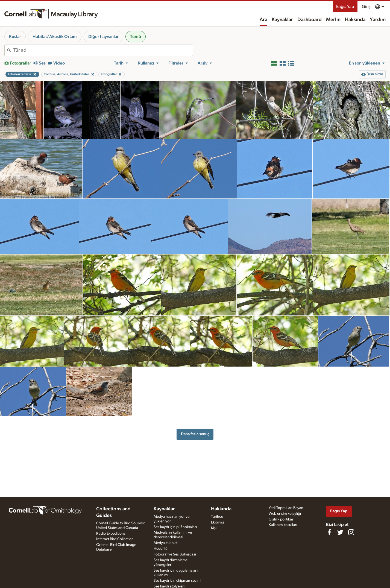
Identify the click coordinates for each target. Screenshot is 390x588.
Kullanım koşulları (283, 525)
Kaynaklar (282, 20)
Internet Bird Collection (115, 539)
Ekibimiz (218, 522)
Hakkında (355, 20)
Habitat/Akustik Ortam (55, 37)
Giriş (366, 7)
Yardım (378, 20)
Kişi (214, 528)
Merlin (333, 20)
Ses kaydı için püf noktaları (175, 527)
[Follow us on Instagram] (351, 532)
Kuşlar (15, 37)
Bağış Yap (345, 7)
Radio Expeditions (111, 534)
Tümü (136, 37)
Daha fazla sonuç (195, 434)
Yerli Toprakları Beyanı (286, 508)
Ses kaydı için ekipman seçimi (177, 581)
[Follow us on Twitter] (340, 532)
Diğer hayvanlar (103, 37)
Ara (263, 20)
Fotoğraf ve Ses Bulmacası (175, 554)
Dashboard (310, 20)
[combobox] (103, 50)
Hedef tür (161, 549)
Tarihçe (217, 517)
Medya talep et (165, 543)
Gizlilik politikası (281, 519)
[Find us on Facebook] (329, 532)
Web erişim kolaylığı (285, 514)
